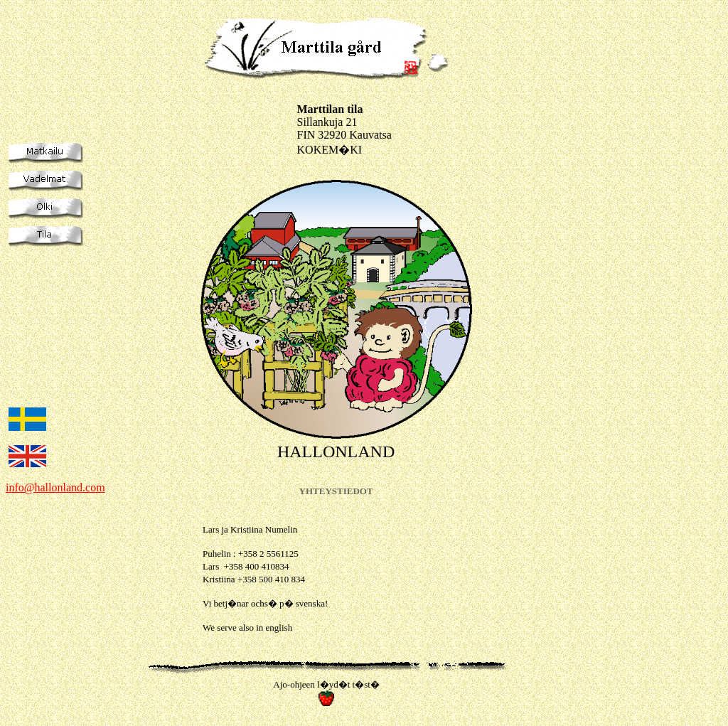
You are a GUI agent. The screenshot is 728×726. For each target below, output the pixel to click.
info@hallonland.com (55, 487)
